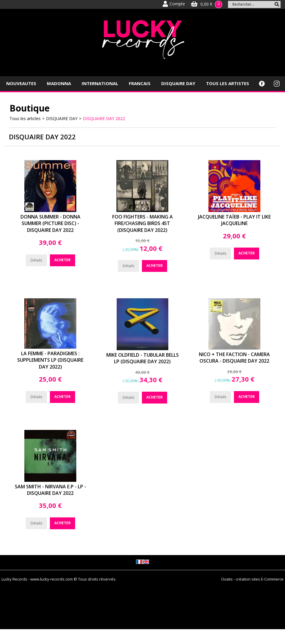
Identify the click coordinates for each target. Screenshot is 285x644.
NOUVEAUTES (21, 83)
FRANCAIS (140, 83)
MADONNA (59, 83)
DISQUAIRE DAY (178, 83)
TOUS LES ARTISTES (228, 83)
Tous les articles (25, 118)
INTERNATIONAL (100, 83)
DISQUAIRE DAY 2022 (104, 118)
